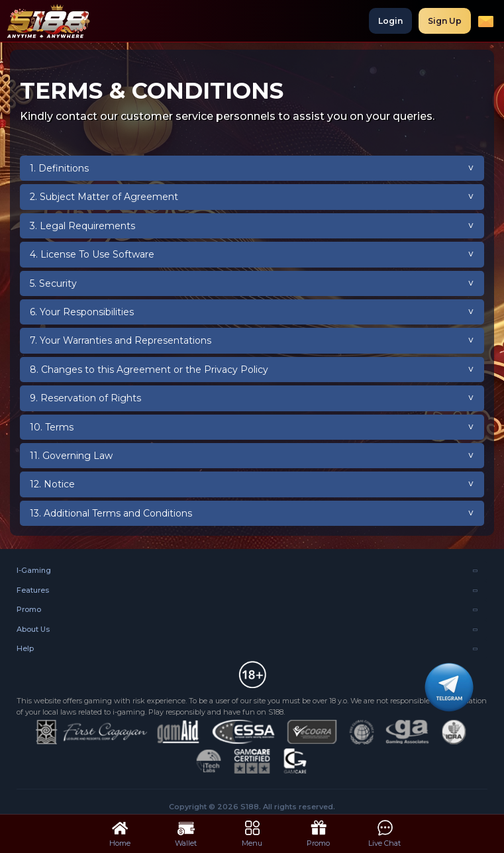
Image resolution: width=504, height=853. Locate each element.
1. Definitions (59, 168)
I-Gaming (34, 570)
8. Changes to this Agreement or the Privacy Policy (149, 370)
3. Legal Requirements (82, 226)
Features (33, 590)
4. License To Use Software (92, 254)
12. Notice (52, 484)
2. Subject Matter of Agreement (104, 197)
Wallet (186, 833)
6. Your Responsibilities (82, 312)
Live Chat (384, 833)
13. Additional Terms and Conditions (111, 513)
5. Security (53, 283)
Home (120, 833)
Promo (29, 609)
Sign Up (445, 21)
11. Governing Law (71, 456)
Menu (252, 833)
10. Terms (52, 427)
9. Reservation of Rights (85, 398)
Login (390, 21)
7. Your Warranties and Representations (121, 340)
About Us (33, 629)
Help (25, 648)
